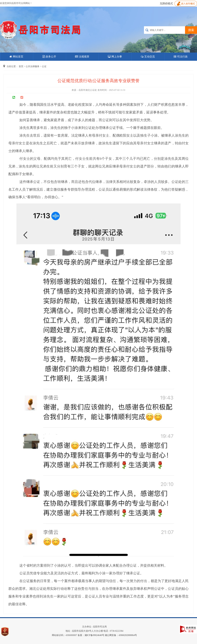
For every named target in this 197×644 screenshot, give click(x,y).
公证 (44, 66)
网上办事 (115, 57)
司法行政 (181, 57)
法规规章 (82, 57)
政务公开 (49, 57)
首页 (21, 66)
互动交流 (148, 57)
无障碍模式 (166, 4)
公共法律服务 (33, 66)
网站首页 (16, 57)
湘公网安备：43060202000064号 (121, 635)
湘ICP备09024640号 (94, 635)
